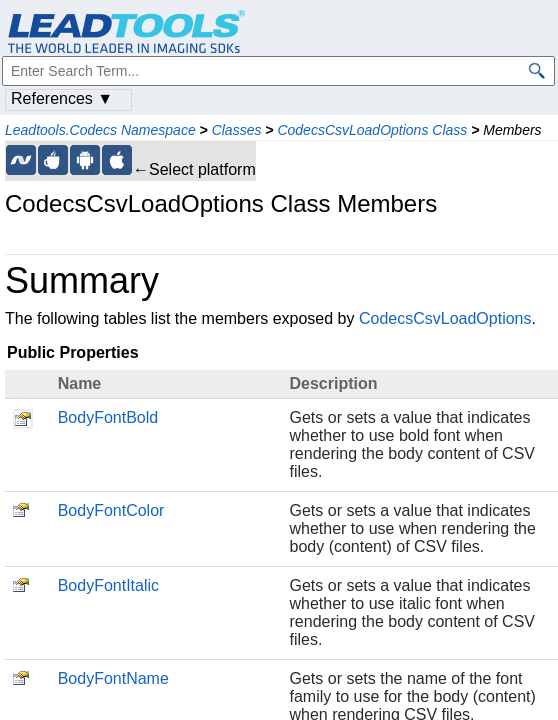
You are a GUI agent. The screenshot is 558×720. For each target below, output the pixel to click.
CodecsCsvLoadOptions (445, 318)
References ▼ (62, 98)
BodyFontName (113, 678)
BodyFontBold (108, 417)
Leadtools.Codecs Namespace (100, 130)
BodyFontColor (111, 510)
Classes (237, 130)
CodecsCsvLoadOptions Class (372, 130)
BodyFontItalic (108, 585)
